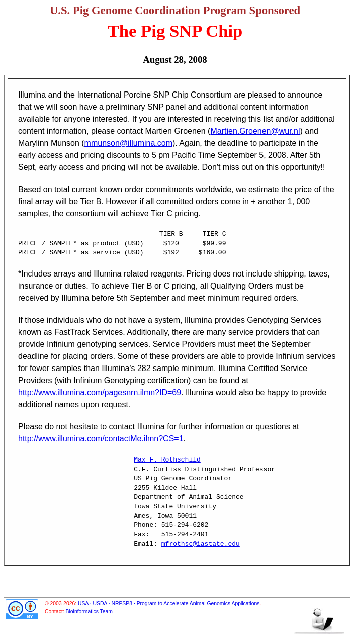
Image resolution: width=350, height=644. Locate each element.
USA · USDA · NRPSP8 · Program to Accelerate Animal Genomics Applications (169, 604)
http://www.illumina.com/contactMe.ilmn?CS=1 (101, 439)
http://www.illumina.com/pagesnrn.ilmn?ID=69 (100, 392)
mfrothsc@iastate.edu (201, 544)
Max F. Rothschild (167, 460)
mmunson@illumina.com (128, 143)
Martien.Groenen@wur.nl (255, 131)
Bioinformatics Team (89, 612)
